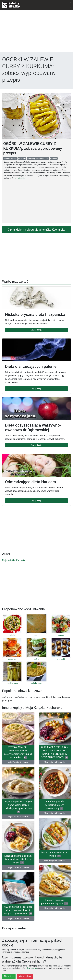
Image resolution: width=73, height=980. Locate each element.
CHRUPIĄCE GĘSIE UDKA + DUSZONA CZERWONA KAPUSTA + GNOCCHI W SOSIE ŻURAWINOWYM (55, 752)
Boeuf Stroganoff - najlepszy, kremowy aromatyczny (55, 805)
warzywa (54, 158)
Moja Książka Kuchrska (14, 560)
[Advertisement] (36, 32)
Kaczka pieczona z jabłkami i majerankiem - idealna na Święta (18, 859)
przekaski (22, 158)
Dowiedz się (32, 968)
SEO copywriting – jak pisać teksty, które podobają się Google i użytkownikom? (18, 910)
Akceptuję (9, 976)
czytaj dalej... (20, 178)
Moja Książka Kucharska (18, 762)
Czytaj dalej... (36, 330)
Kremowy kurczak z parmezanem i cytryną (55, 902)
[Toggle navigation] (67, 5)
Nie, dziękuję (25, 976)
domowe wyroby (10, 158)
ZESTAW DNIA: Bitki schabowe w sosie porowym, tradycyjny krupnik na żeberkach (18, 752)
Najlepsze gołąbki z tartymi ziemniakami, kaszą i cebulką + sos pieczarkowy (18, 807)
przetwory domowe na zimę (38, 158)
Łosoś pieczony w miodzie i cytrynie (55, 854)
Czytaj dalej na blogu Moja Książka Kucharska (36, 230)
